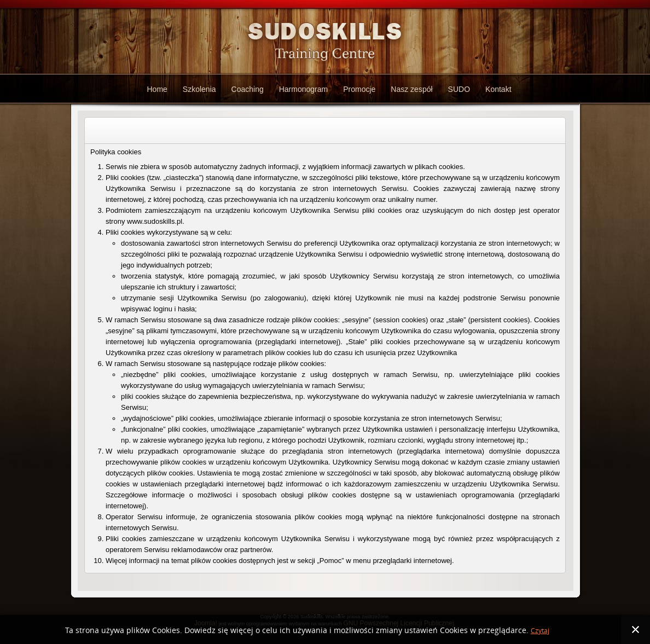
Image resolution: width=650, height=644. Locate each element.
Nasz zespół (411, 89)
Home (157, 89)
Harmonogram (303, 89)
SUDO (459, 89)
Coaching (248, 89)
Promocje (359, 89)
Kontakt (498, 89)
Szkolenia (199, 89)
